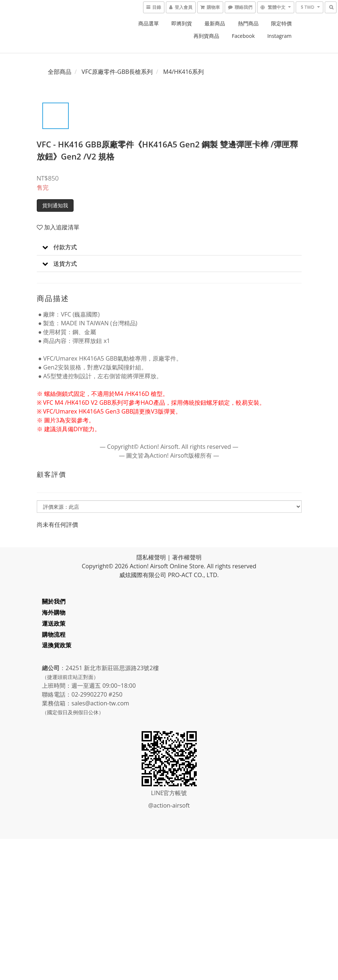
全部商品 (60, 72)
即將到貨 (182, 23)
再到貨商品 (206, 36)
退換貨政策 (57, 645)
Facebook (243, 36)
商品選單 (149, 23)
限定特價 (281, 23)
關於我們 (54, 601)
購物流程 (54, 634)
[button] (169, 247)
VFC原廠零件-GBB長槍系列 (117, 72)
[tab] (169, 247)
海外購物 (54, 612)
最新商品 (215, 23)
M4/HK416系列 (184, 72)
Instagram (280, 36)
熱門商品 (248, 23)
